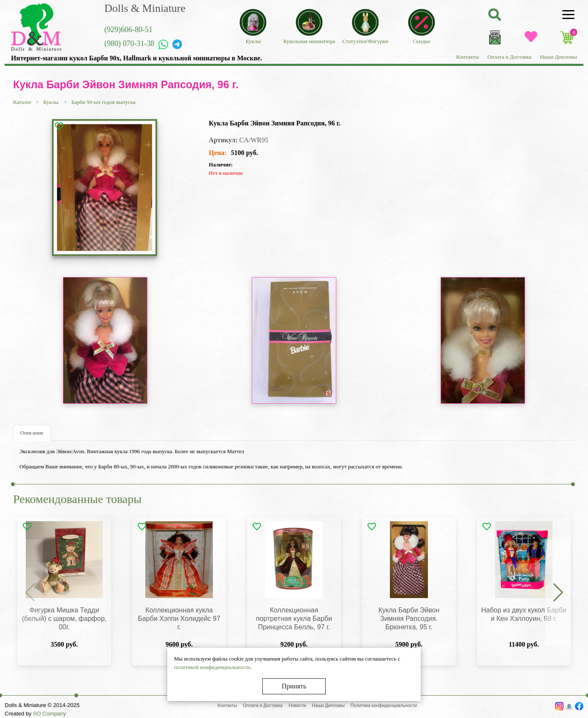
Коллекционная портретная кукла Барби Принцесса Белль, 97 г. (294, 619)
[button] (558, 593)
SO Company (49, 714)
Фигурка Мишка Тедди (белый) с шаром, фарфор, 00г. (64, 619)
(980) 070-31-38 (129, 44)
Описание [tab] (32, 433)
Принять (294, 686)
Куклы (51, 102)
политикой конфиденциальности (212, 667)
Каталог (22, 102)
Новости (297, 705)
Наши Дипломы (558, 57)
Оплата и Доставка (509, 57)
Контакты (468, 57)
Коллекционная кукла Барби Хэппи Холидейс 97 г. (179, 619)
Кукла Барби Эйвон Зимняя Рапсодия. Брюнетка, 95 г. (409, 619)
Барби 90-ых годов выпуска (103, 102)
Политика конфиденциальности (384, 705)
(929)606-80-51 (128, 30)
